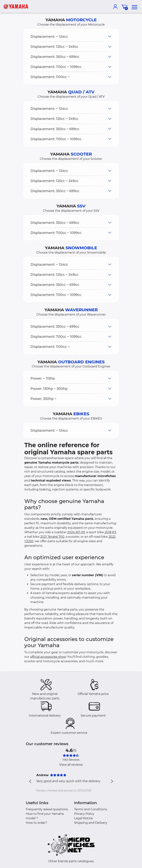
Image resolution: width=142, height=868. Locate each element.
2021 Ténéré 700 (52, 537)
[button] (71, 37)
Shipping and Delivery (91, 823)
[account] (116, 7)
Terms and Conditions (91, 809)
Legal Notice (83, 818)
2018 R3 (110, 532)
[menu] (135, 7)
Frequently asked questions (47, 809)
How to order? (36, 823)
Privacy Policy (84, 814)
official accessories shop (48, 657)
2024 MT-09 (76, 532)
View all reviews (71, 765)
